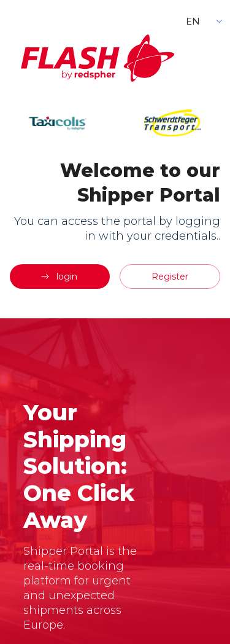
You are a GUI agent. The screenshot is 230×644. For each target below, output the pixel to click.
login (58, 277)
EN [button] (193, 21)
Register (170, 277)
